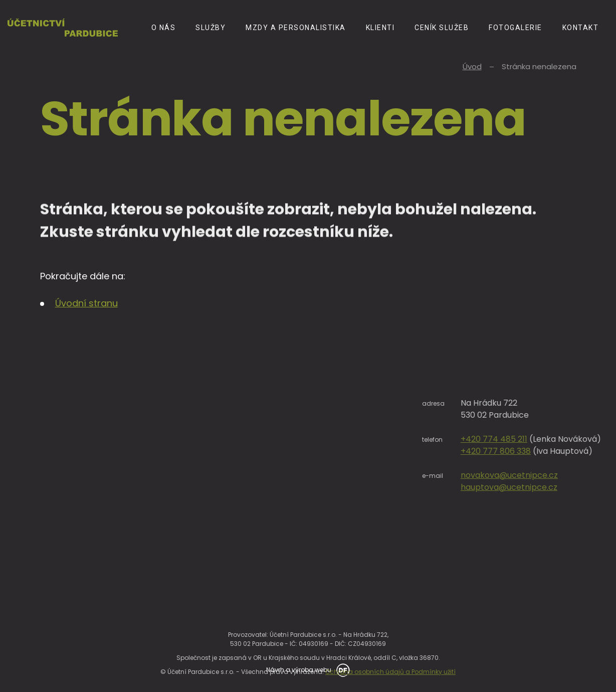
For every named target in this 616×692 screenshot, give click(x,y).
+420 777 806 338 (542, 451)
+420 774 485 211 (541, 439)
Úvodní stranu (86, 303)
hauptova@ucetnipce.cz (556, 487)
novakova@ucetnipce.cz (556, 475)
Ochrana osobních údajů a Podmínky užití (390, 682)
